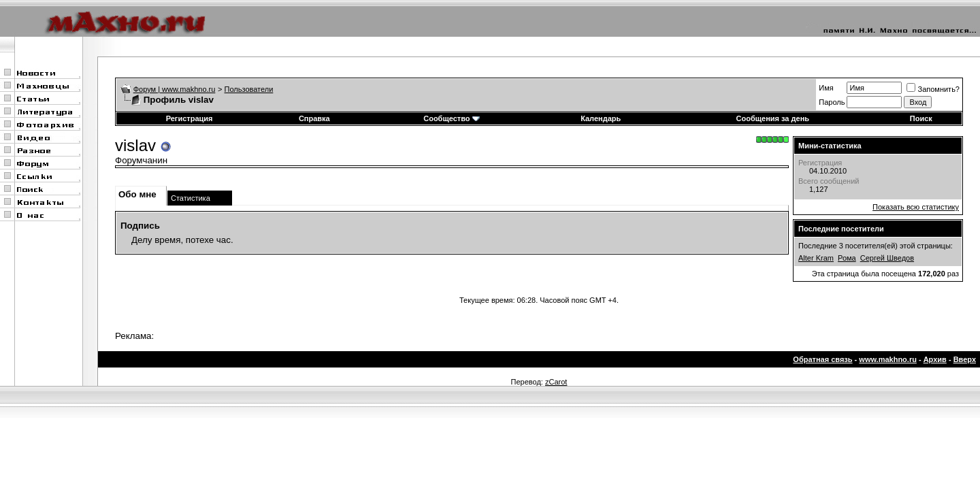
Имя (826, 88)
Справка (314, 118)
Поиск (921, 118)
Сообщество (451, 118)
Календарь (601, 118)
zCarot (556, 382)
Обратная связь (822, 359)
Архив (935, 359)
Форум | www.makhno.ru (175, 89)
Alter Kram (816, 258)
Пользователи (249, 89)
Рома (847, 258)
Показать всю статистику (916, 207)
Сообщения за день (773, 118)
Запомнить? (933, 89)
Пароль (832, 102)
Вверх (965, 359)
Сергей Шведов (887, 258)
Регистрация (190, 118)
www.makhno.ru (888, 359)
